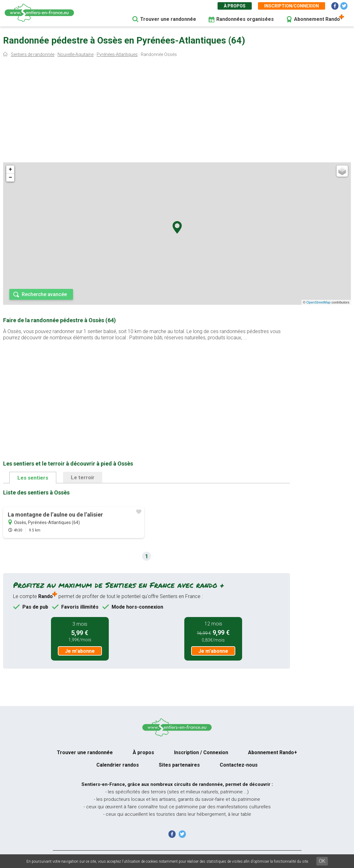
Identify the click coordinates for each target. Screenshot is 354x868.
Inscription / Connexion (201, 752)
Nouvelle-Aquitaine (76, 54)
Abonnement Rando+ (273, 752)
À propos (235, 6)
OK (322, 861)
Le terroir (83, 477)
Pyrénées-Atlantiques (117, 54)
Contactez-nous (239, 765)
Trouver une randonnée (168, 19)
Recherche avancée (44, 294)
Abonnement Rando (317, 19)
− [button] (10, 178)
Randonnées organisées (245, 19)
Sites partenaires (179, 765)
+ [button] (10, 169)
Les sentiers (33, 478)
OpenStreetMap (319, 302)
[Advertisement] (177, 111)
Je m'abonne (80, 651)
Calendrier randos (118, 765)
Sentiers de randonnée (33, 54)
